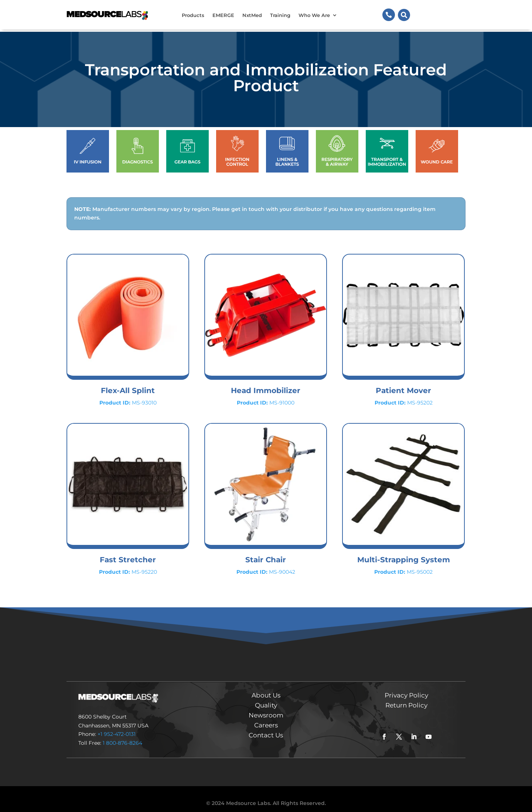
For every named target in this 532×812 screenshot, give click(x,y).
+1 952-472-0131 (117, 727)
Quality (266, 698)
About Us (266, 688)
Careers (266, 718)
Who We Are (314, 15)
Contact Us (266, 728)
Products (193, 15)
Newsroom (266, 708)
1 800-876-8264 (122, 736)
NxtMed (252, 15)
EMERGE (223, 15)
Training (280, 15)
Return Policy (406, 698)
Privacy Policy (406, 688)
